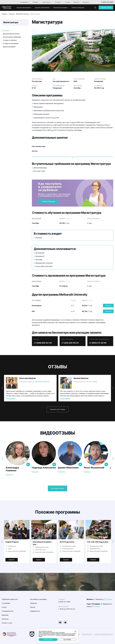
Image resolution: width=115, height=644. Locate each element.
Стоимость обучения (10, 40)
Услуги (4, 607)
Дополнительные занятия (11, 34)
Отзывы (35, 2)
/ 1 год (87, 306)
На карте (109, 599)
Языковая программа (60, 8)
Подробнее (9, 475)
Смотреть (108, 306)
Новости (76, 2)
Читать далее (11, 398)
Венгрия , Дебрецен (27, 382)
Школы (33, 607)
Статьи (68, 2)
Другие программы (9, 47)
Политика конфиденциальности (103, 634)
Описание (6, 31)
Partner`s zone (7, 623)
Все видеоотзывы (58, 488)
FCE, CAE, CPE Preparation (98, 542)
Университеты (35, 611)
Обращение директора (10, 599)
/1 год (64, 223)
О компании (24, 2)
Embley (95, 382)
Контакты (86, 2)
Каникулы (33, 603)
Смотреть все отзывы (58, 409)
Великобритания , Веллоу (83, 382)
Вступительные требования (12, 37)
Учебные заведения (78, 8)
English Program (12, 542)
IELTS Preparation (67, 542)
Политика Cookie (87, 634)
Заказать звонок (106, 8)
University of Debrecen (42, 382)
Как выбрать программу (38, 599)
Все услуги (46, 2)
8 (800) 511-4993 (107, 2)
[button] (113, 388)
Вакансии (5, 615)
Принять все (48, 640)
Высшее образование (24, 8)
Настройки (67, 640)
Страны (58, 2)
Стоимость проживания (11, 43)
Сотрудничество (8, 611)
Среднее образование (42, 8)
